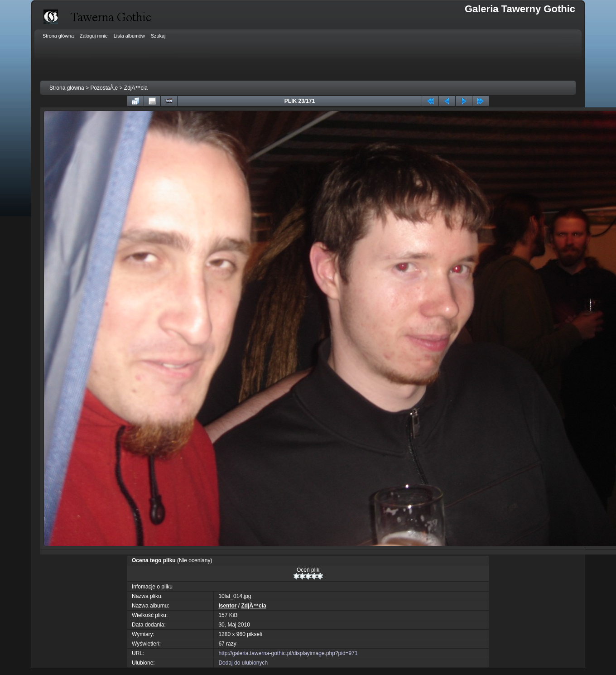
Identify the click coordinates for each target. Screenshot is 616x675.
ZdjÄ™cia (136, 88)
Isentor (227, 606)
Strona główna (67, 88)
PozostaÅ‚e (104, 88)
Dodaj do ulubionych (243, 663)
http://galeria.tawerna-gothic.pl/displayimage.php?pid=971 (288, 653)
